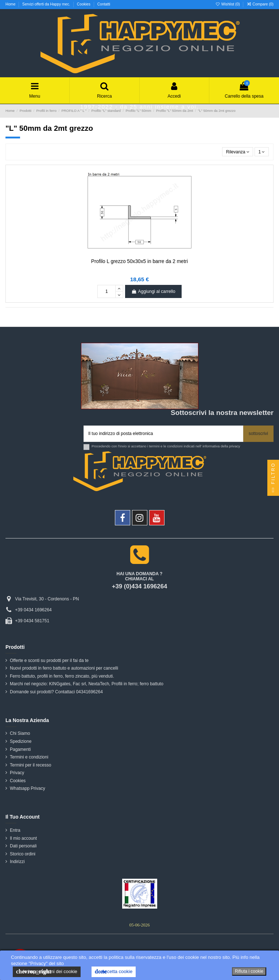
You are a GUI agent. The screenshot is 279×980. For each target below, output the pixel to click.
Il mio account (23, 838)
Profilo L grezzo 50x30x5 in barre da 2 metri (139, 261)
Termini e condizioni (29, 757)
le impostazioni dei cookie (47, 972)
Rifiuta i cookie (249, 971)
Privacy (17, 773)
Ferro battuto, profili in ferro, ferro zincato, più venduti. (62, 676)
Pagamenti (20, 749)
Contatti (104, 4)
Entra (15, 830)
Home (11, 4)
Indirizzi (17, 862)
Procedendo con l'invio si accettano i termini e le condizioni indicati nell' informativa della (166, 446)
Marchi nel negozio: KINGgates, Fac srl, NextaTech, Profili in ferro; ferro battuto (87, 684)
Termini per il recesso (30, 765)
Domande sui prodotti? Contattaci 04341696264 (56, 692)
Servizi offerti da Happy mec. (47, 4)
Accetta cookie (114, 972)
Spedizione (21, 741)
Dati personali (23, 846)
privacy (235, 446)
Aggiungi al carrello (153, 291)
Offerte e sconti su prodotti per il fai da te (49, 660)
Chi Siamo (20, 733)
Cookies (84, 4)
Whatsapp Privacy (28, 788)
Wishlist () (228, 4)
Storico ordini (23, 854)
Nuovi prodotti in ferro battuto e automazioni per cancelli (64, 668)
